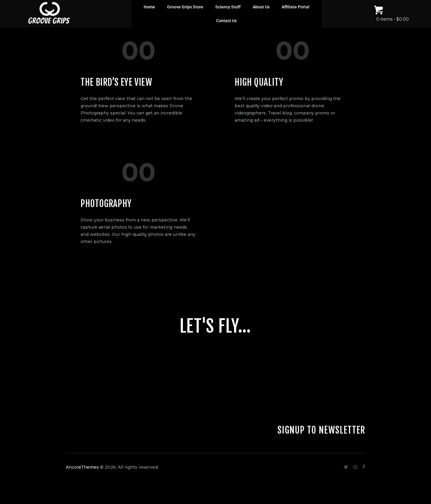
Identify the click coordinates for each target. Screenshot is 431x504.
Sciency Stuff (228, 7)
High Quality (259, 82)
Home (149, 7)
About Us (261, 7)
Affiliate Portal (296, 7)
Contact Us (226, 21)
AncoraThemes (82, 467)
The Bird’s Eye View (116, 82)
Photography (106, 204)
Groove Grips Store (185, 7)
